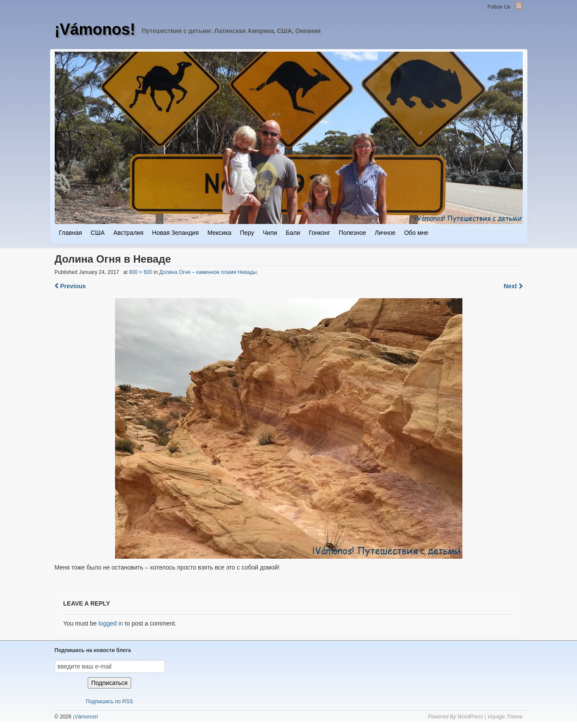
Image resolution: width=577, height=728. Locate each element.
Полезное (352, 233)
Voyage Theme (505, 717)
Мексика (219, 233)
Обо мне (416, 233)
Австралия (128, 233)
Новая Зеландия (175, 233)
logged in (111, 623)
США (98, 233)
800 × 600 (141, 272)
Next (513, 286)
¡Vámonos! (95, 29)
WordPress (470, 717)
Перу (247, 233)
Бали (293, 233)
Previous (70, 286)
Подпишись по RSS (109, 702)
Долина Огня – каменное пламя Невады (208, 272)
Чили (270, 233)
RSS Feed (519, 6)
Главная (71, 233)
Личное (385, 233)
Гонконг (319, 233)
